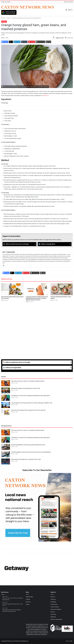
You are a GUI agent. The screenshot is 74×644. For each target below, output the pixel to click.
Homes (28, 604)
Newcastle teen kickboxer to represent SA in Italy (26, 459)
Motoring (28, 602)
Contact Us (53, 599)
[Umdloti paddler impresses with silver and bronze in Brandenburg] (6, 454)
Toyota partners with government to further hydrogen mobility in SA (32, 403)
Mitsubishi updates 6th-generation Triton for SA (26, 388)
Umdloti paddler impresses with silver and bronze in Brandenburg (31, 452)
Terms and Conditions (56, 609)
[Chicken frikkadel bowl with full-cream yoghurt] (62, 289)
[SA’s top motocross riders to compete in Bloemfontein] (6, 383)
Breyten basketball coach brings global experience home (28, 445)
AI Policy (53, 612)
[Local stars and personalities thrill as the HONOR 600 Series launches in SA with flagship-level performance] (37, 289)
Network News (29, 597)
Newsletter (53, 617)
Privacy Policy (54, 604)
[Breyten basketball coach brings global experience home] (6, 447)
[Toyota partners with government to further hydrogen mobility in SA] (6, 405)
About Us (53, 597)
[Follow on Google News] (55, 244)
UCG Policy (53, 614)
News (71, 641)
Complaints (53, 602)
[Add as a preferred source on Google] (9, 12)
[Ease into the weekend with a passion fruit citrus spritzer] (12, 289)
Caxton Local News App (56, 619)
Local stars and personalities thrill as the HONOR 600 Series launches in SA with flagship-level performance (37, 298)
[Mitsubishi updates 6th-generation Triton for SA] (6, 391)
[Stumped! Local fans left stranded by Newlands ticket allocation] (6, 398)
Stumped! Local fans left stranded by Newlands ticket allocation (31, 396)
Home (3, 18)
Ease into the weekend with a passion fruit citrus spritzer (28, 410)
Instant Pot (46, 96)
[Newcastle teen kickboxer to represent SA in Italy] (6, 461)
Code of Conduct (55, 607)
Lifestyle (8, 18)
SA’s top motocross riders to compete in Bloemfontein (28, 381)
